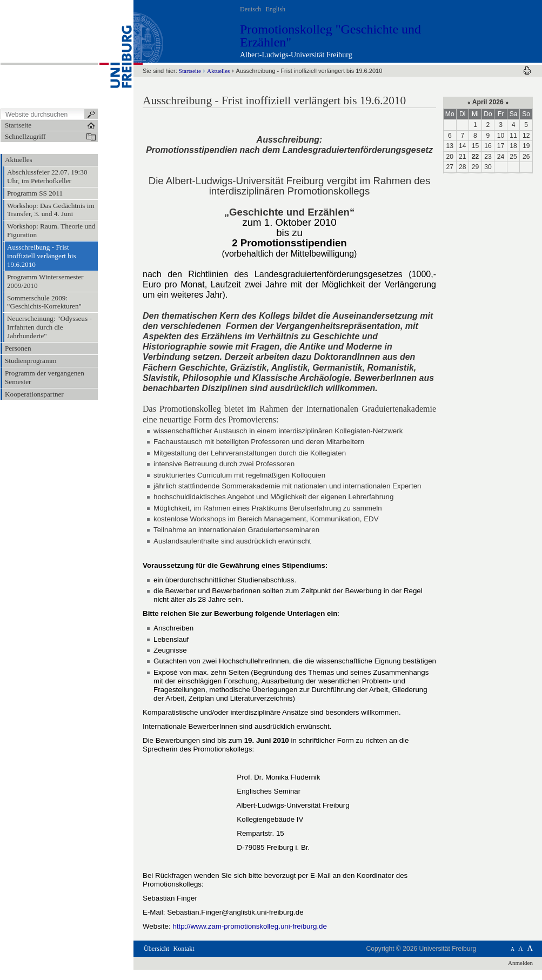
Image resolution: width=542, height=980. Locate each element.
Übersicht (156, 949)
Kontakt (184, 949)
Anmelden (520, 963)
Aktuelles (218, 71)
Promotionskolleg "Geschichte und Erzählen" (330, 36)
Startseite (190, 71)
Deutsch (250, 9)
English (275, 9)
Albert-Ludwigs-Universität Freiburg (296, 55)
